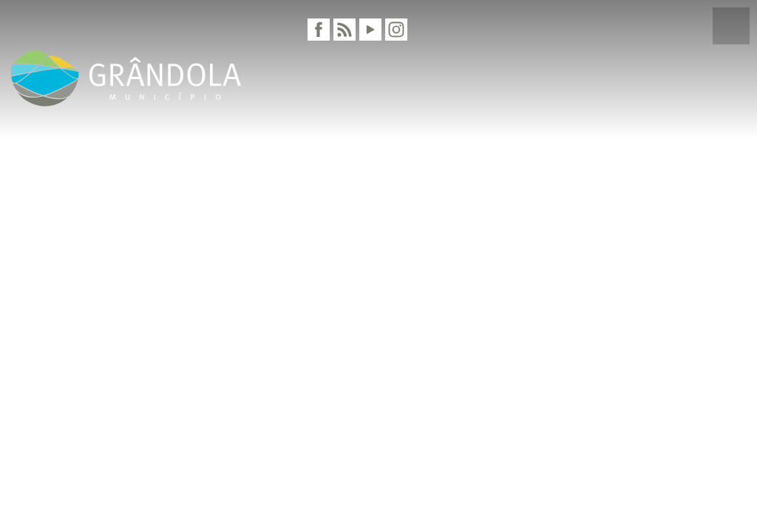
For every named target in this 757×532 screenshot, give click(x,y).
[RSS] (344, 30)
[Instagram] (396, 30)
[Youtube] (370, 30)
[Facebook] (319, 30)
